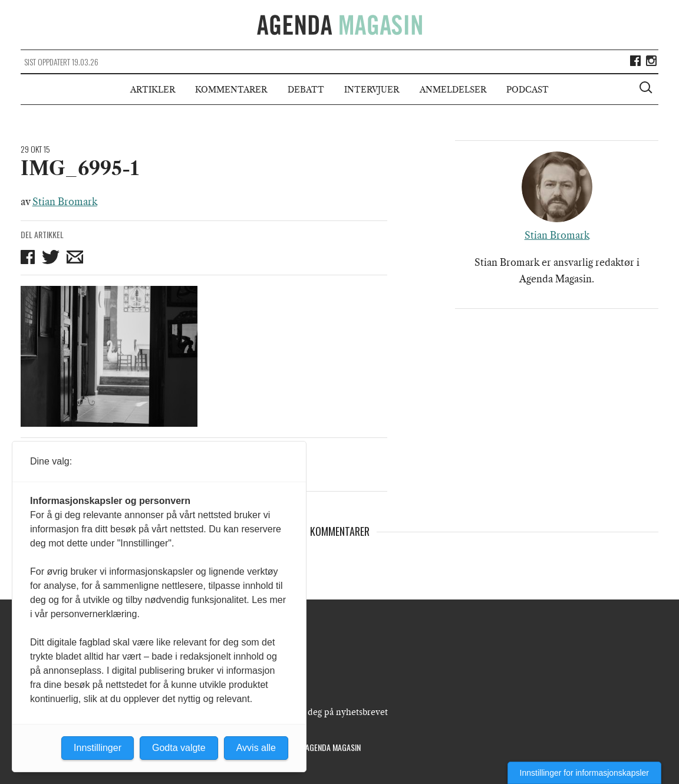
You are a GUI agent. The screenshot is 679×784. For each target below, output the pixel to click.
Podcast (528, 90)
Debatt (306, 90)
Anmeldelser (453, 90)
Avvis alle (256, 748)
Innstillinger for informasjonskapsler (584, 773)
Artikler (153, 90)
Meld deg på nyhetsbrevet (336, 712)
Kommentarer (231, 90)
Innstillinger (98, 748)
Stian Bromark (65, 202)
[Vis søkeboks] (647, 89)
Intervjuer (372, 90)
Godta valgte (179, 748)
